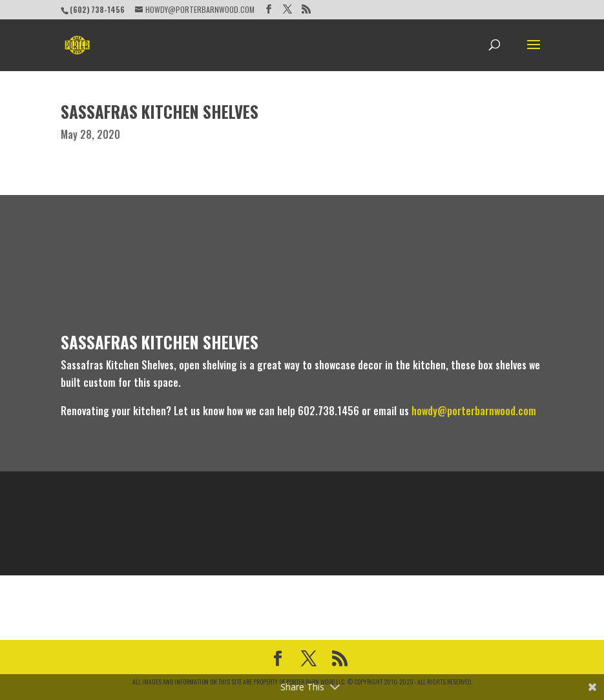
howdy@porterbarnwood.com (474, 411)
